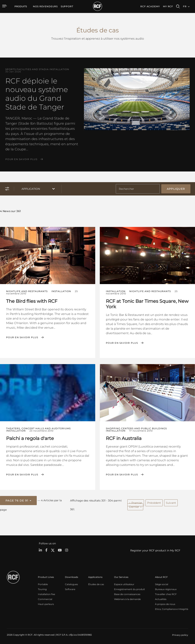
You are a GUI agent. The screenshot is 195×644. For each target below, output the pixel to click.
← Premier (136, 502)
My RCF (168, 6)
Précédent (154, 502)
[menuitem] (45, 6)
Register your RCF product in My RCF (155, 550)
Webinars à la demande (127, 599)
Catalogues (71, 584)
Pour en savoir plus (21, 159)
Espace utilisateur (124, 584)
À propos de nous (165, 604)
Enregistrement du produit (129, 589)
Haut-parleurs (46, 604)
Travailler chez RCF (166, 594)
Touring (42, 589)
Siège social (162, 584)
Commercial (45, 599)
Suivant (171, 502)
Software (70, 589)
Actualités (161, 599)
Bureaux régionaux (166, 589)
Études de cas (96, 584)
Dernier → (135, 506)
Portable (43, 584)
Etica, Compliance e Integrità (172, 608)
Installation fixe (46, 594)
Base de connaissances (127, 594)
